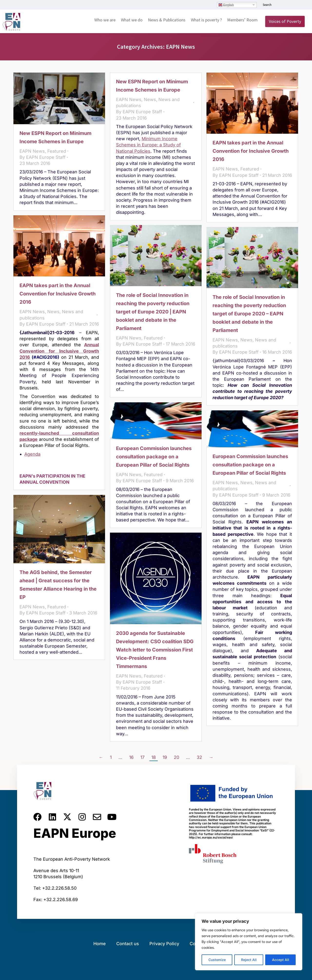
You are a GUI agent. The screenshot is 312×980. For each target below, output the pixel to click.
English (226, 5)
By (43, 157)
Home (100, 944)
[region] (249, 942)
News (150, 99)
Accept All (281, 960)
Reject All (249, 960)
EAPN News (32, 151)
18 (154, 757)
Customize (217, 960)
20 (176, 757)
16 (131, 757)
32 (199, 757)
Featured (57, 151)
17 (142, 757)
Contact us (128, 944)
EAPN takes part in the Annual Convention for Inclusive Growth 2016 (251, 151)
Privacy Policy (164, 944)
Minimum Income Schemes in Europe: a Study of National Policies (148, 145)
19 (165, 757)
